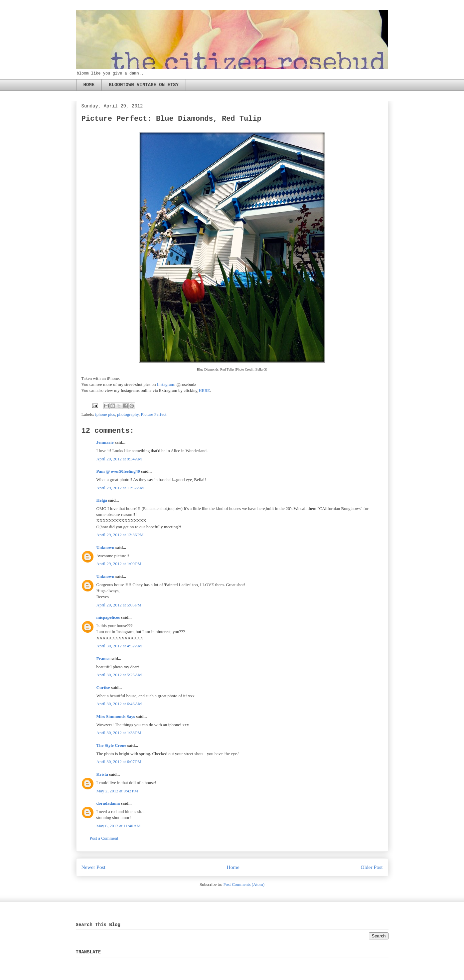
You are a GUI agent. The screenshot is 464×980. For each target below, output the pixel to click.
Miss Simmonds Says (116, 716)
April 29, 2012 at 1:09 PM (119, 564)
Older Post (372, 867)
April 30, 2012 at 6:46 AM (119, 704)
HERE (204, 390)
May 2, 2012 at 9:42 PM (117, 791)
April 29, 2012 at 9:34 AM (119, 459)
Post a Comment (104, 838)
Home (233, 867)
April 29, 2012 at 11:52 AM (120, 488)
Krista (102, 774)
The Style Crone (111, 745)
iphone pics (105, 414)
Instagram (166, 384)
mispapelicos (108, 617)
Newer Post (93, 867)
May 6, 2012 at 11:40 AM (119, 826)
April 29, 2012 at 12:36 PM (120, 535)
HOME (89, 85)
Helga (102, 500)
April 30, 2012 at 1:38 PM (119, 733)
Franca (103, 658)
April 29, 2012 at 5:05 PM (119, 605)
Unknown (105, 547)
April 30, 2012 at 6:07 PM (119, 762)
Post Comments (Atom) (244, 884)
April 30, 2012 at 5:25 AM (119, 675)
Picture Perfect (154, 414)
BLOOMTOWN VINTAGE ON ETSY (144, 85)
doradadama (108, 803)
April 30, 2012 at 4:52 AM (119, 646)
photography (128, 414)
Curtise (103, 687)
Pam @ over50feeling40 (118, 471)
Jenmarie (105, 442)
